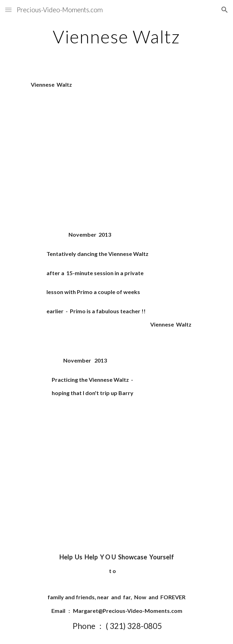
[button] (8, 10)
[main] (116, 37)
